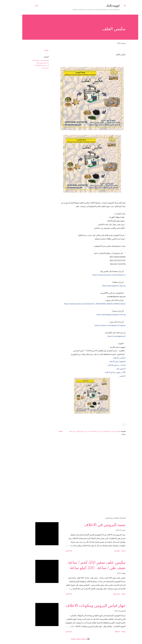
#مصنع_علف (112, 369)
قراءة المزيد (59, 551)
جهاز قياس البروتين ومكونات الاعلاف (86, 606)
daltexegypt (104, 6)
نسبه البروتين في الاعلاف (96, 525)
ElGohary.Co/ (100, 275)
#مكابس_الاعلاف (110, 358)
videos (86, 304)
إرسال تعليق (107, 594)
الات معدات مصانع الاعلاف (33, 65)
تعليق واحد (108, 551)
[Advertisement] (86, 495)
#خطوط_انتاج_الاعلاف (108, 361)
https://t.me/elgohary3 (107, 336)
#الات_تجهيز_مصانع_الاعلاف (106, 372)
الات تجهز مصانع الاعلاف (33, 63)
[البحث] (27, 6)
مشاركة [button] (37, 50)
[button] (115, 425)
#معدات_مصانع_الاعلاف (107, 365)
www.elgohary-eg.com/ (104, 286)
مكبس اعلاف (36, 68)
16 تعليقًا (108, 632)
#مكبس (113, 376)
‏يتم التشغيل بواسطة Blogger (71, 639)
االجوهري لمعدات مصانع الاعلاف (31, 60)
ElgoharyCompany (101, 325)
